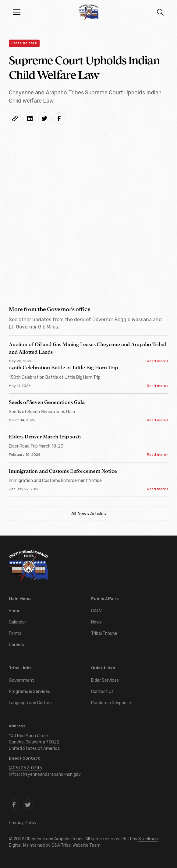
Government (21, 680)
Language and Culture (30, 703)
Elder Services (105, 680)
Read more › (158, 361)
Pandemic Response (111, 703)
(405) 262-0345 (25, 768)
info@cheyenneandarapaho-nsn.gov (45, 774)
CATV (96, 611)
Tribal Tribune (104, 633)
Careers (16, 645)
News (96, 622)
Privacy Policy (23, 823)
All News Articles (89, 514)
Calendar (18, 622)
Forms (15, 633)
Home (15, 611)
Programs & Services (29, 692)
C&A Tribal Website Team (76, 845)
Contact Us (102, 692)
